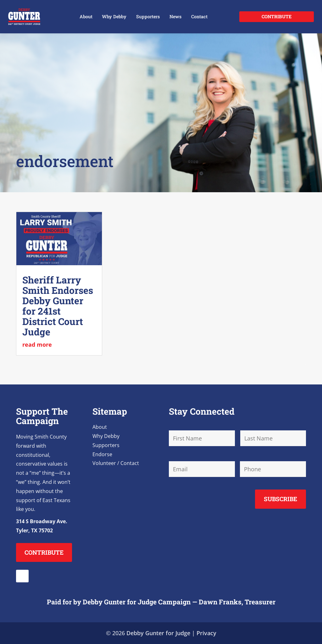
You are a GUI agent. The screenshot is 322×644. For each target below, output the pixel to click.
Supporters (148, 17)
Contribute (277, 17)
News (175, 17)
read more (37, 344)
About (86, 17)
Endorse (102, 454)
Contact (199, 17)
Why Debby (114, 17)
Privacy (206, 633)
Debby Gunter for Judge (158, 633)
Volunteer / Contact (116, 463)
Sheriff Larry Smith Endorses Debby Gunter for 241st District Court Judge (58, 306)
